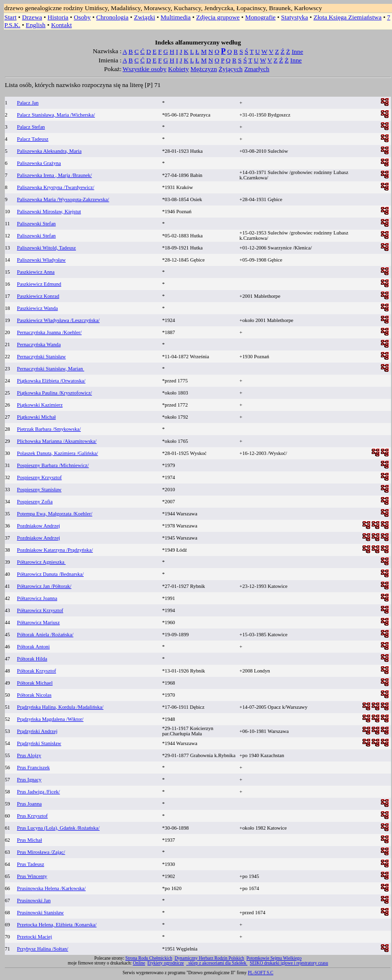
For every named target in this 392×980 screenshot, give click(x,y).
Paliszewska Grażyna (39, 163)
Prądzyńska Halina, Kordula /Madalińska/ (60, 707)
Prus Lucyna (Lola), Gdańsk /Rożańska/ (58, 828)
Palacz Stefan (31, 127)
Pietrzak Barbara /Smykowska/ (49, 429)
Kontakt (61, 25)
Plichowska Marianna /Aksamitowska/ (57, 441)
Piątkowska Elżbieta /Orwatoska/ (51, 381)
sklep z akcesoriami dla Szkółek (218, 963)
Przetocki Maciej (35, 937)
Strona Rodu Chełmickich (149, 958)
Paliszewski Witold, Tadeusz (46, 248)
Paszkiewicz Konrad (38, 296)
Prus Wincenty (32, 876)
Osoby (83, 17)
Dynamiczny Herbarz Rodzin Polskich (210, 958)
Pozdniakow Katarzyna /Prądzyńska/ (55, 550)
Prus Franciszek (33, 768)
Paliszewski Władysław (41, 260)
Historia (58, 17)
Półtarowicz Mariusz (38, 622)
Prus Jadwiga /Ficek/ (38, 792)
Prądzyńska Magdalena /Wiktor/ (50, 719)
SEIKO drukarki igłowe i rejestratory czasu (289, 963)
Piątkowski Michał (36, 417)
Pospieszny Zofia (35, 502)
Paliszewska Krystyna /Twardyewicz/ (56, 187)
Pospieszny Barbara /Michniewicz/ (53, 465)
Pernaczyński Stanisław (41, 357)
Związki (145, 17)
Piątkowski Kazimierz (40, 405)
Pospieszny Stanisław (39, 490)
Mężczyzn (204, 69)
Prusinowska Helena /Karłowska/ (51, 888)
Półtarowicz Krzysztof (40, 610)
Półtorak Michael (35, 683)
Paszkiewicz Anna (36, 272)
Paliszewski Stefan (36, 224)
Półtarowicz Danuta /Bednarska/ (50, 574)
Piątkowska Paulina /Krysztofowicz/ (54, 393)
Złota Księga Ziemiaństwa (348, 17)
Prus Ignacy (29, 780)
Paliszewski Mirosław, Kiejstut (49, 212)
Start (10, 17)
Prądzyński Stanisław (39, 743)
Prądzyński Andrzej (37, 731)
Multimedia (176, 17)
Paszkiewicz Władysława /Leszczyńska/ (58, 320)
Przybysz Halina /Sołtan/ (43, 949)
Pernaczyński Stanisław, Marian (51, 369)
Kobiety (178, 69)
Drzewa (32, 17)
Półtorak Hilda (32, 659)
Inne (298, 51)
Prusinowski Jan (34, 900)
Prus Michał (30, 840)
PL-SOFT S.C (261, 973)
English (36, 25)
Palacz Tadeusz (33, 139)
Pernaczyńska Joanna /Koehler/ (49, 332)
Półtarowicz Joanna (37, 598)
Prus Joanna (29, 804)
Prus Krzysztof (32, 816)
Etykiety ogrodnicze (166, 963)
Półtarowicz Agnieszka (41, 562)
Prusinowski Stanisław (40, 913)
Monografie (261, 17)
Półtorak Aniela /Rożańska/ (45, 635)
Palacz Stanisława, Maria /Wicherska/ (56, 115)
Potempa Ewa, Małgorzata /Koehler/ (55, 514)
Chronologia (113, 17)
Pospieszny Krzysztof (39, 477)
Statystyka (295, 17)
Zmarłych (257, 69)
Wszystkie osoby (144, 69)
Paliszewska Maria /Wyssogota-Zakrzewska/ (63, 199)
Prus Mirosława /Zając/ (41, 852)
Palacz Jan (28, 103)
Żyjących (231, 69)
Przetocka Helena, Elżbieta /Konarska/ (57, 925)
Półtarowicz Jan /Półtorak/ (44, 586)
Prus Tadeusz (30, 864)
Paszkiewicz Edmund (39, 284)
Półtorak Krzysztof (37, 671)
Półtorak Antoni (33, 647)
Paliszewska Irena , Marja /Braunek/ (54, 175)
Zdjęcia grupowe (218, 17)
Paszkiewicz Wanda (37, 308)
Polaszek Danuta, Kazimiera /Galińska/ (57, 453)
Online (139, 963)
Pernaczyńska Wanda (39, 344)
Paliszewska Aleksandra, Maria (49, 151)
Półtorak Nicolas (34, 695)
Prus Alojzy (29, 755)
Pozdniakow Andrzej (38, 526)
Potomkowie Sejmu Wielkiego (274, 958)
